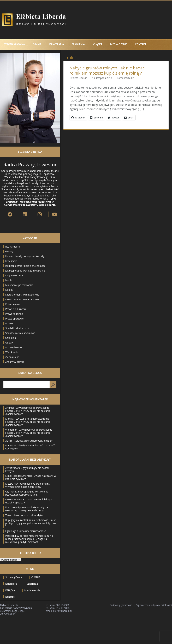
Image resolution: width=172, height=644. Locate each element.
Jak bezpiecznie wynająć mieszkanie (25, 271)
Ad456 (9, 441)
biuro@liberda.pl (62, 611)
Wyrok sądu (12, 352)
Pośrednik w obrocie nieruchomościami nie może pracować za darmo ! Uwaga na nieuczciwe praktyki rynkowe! (29, 539)
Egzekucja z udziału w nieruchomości (26, 531)
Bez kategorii (13, 247)
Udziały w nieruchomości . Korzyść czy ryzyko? (30, 447)
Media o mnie (119, 44)
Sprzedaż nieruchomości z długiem (34, 441)
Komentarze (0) (125, 78)
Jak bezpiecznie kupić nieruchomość (25, 266)
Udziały (9, 343)
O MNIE (37, 44)
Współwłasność (14, 347)
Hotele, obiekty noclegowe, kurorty (25, 256)
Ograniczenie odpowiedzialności (154, 605)
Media (9, 280)
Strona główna (14, 44)
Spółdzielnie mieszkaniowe (20, 333)
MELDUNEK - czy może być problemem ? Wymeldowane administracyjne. (28, 485)
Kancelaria (57, 44)
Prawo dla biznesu (16, 309)
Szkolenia (78, 44)
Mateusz (10, 445)
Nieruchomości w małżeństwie (22, 295)
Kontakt (141, 44)
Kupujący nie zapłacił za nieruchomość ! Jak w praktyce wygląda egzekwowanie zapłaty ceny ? (31, 523)
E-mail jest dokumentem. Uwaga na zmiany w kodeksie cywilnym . (31, 477)
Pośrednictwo (13, 304)
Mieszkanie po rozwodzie (19, 285)
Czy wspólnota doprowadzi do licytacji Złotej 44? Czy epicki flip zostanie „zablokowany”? (28, 411)
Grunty (9, 251)
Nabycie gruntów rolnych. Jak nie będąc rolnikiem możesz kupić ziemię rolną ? (107, 70)
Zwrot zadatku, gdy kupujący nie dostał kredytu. (27, 469)
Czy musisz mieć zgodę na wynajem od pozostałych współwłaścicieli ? (27, 493)
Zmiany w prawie (15, 362)
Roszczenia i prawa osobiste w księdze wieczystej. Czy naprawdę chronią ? (27, 509)
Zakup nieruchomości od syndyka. (24, 515)
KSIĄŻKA (97, 44)
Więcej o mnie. (47, 205)
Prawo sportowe (14, 319)
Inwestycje (11, 261)
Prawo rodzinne (14, 314)
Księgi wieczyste (14, 275)
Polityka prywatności (121, 605)
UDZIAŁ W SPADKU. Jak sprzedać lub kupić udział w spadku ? (29, 501)
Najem (9, 290)
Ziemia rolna (12, 357)
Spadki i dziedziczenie (17, 328)
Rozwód (10, 323)
